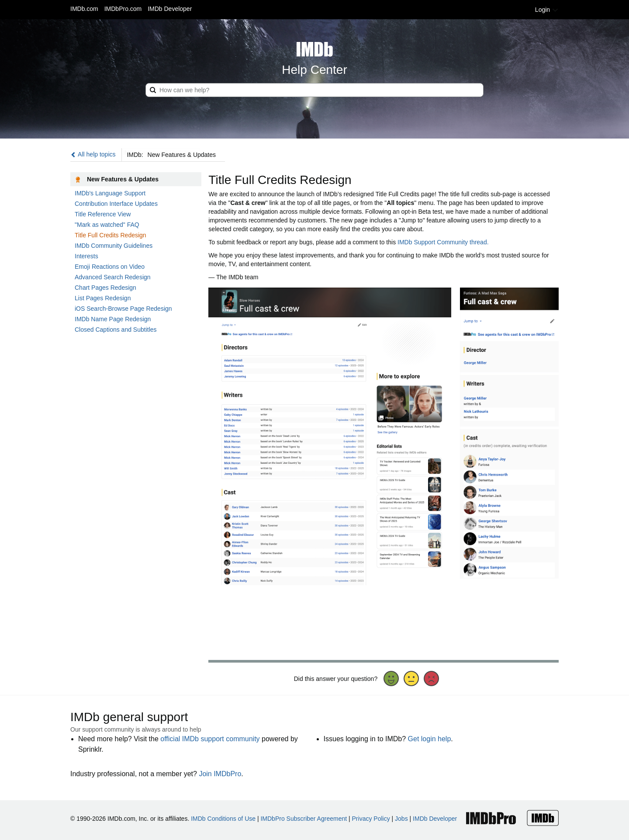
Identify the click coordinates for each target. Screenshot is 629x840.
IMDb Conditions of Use (223, 819)
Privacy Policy (371, 819)
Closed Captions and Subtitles (116, 330)
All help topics (93, 154)
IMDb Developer (170, 9)
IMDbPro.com (123, 9)
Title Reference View (103, 214)
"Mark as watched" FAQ (107, 225)
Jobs (401, 819)
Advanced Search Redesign (113, 277)
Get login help (430, 739)
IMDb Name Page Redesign (113, 319)
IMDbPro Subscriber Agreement (304, 819)
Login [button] (547, 10)
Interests (86, 256)
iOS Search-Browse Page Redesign (123, 309)
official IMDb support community (210, 739)
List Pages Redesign (103, 298)
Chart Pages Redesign (105, 288)
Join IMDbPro (220, 774)
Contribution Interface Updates (116, 204)
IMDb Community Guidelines (114, 246)
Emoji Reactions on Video (110, 267)
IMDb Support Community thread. (443, 242)
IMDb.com (84, 9)
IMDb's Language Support (110, 193)
